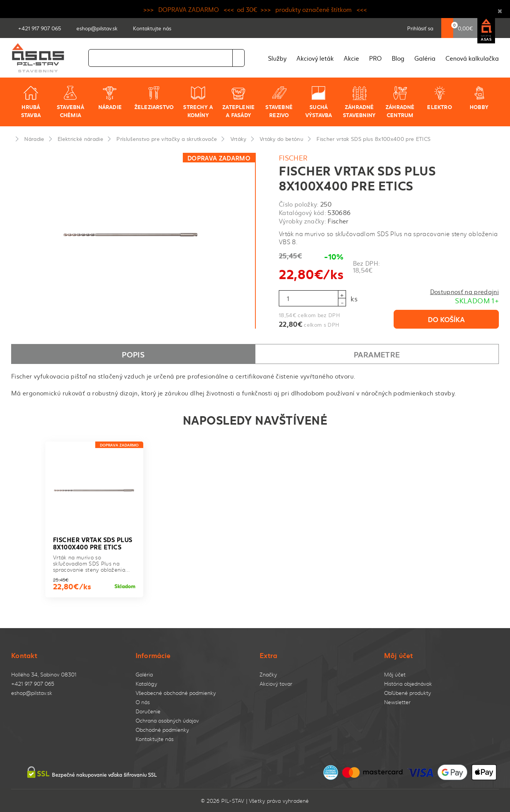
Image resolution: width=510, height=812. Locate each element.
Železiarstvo (154, 98)
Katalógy (146, 684)
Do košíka (446, 319)
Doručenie (148, 711)
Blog (398, 58)
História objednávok (408, 684)
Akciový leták (315, 58)
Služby (277, 58)
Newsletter (397, 702)
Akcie (351, 58)
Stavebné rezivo (279, 102)
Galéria (425, 58)
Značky (268, 674)
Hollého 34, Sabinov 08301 (44, 674)
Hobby (479, 98)
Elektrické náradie (80, 139)
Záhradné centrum (400, 102)
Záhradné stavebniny (359, 102)
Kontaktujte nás (155, 739)
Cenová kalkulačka (472, 58)
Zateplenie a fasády (238, 102)
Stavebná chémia (70, 102)
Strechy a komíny (198, 102)
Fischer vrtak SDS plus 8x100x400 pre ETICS (373, 139)
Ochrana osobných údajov (167, 720)
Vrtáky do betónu (281, 139)
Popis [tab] (133, 354)
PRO (375, 58)
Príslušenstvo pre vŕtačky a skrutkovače (167, 139)
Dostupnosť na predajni (464, 291)
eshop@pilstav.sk (32, 693)
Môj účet (395, 674)
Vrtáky (238, 139)
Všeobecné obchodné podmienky (176, 693)
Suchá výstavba (319, 102)
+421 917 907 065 (33, 684)
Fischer (293, 158)
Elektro (439, 98)
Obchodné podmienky (162, 730)
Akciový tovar (276, 684)
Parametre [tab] (377, 354)
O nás (143, 702)
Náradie (110, 98)
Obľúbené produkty (407, 693)
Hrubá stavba (31, 102)
